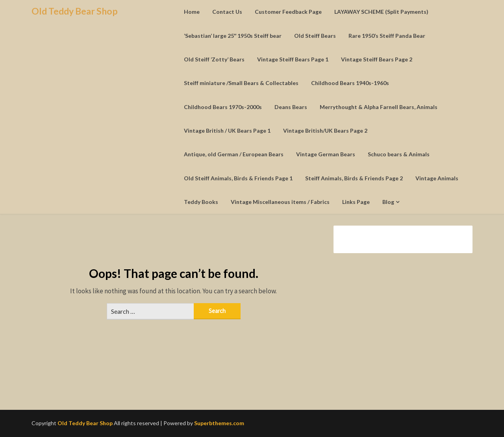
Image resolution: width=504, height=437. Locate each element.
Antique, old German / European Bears (234, 154)
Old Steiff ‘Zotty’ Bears (214, 59)
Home (192, 12)
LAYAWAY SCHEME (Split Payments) (381, 12)
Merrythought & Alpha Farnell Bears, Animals (379, 107)
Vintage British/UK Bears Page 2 (325, 131)
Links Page (356, 202)
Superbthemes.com (219, 423)
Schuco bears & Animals (399, 154)
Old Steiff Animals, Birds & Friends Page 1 (238, 178)
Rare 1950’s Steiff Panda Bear (387, 36)
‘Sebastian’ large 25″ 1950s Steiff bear (233, 36)
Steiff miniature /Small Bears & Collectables (241, 83)
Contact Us (227, 12)
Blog (388, 202)
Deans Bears (291, 107)
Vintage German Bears (326, 154)
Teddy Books (201, 202)
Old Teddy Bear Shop (75, 11)
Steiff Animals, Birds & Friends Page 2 (354, 178)
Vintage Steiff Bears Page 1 (293, 59)
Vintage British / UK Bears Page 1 (227, 131)
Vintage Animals (437, 178)
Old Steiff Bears (315, 36)
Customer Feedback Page (288, 12)
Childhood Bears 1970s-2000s (223, 107)
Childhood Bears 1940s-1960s (350, 83)
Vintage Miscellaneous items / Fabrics (280, 202)
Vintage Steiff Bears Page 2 (377, 59)
